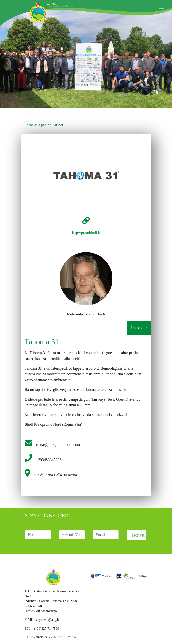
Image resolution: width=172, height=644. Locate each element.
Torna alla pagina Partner (44, 125)
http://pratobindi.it (86, 233)
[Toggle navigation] (161, 7)
